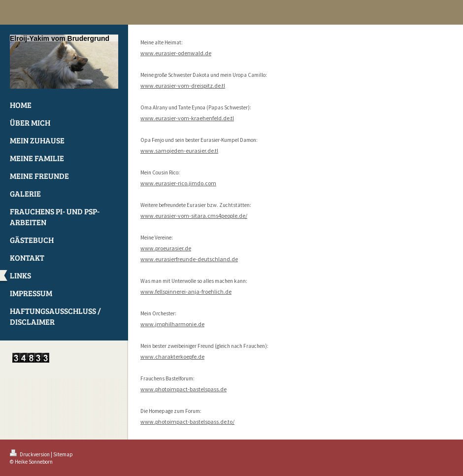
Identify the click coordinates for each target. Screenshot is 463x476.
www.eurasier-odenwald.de (176, 53)
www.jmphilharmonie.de (172, 324)
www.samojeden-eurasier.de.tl (179, 151)
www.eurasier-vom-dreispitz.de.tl (183, 85)
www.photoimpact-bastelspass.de (183, 389)
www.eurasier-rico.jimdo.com (178, 183)
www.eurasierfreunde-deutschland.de (189, 259)
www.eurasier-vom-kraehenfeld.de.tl (187, 118)
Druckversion (30, 454)
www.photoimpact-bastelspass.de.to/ (187, 422)
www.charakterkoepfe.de (172, 357)
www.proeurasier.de (166, 248)
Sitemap (63, 454)
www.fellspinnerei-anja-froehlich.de (186, 291)
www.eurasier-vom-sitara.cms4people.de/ (194, 216)
